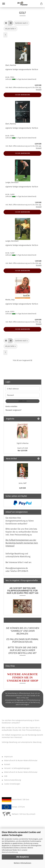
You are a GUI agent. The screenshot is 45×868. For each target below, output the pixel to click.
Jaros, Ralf (23, 483)
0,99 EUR (22, 488)
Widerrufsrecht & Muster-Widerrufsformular (21, 761)
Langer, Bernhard (12, 182)
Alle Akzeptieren (23, 857)
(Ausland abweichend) (29, 79)
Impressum (8, 757)
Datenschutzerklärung (10, 852)
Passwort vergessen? (13, 410)
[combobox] (21, 23)
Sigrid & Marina (23, 443)
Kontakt (7, 764)
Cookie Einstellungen (12, 784)
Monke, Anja (10, 300)
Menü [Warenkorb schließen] (4, 4)
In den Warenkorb (22, 95)
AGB (6, 776)
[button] (6, 23)
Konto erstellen (11, 406)
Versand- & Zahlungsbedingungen (17, 768)
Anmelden (23, 401)
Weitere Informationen (22, 863)
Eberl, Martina (11, 65)
